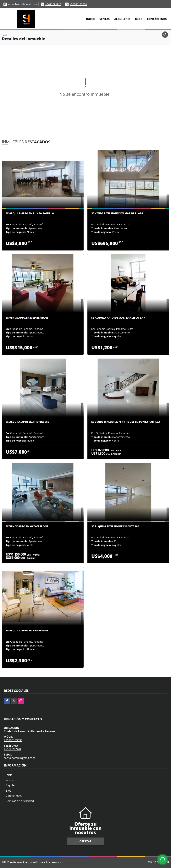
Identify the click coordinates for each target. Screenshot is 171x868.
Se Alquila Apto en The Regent (27, 631)
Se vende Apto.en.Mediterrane (27, 318)
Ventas (105, 19)
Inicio (90, 19)
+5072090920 (53, 4)
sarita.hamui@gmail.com (19, 758)
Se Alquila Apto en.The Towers (27, 422)
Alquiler (11, 785)
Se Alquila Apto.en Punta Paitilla (30, 213)
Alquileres (122, 19)
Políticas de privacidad (20, 801)
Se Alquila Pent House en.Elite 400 (115, 526)
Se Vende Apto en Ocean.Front (27, 526)
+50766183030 (78, 4)
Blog (139, 19)
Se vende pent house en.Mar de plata (117, 213)
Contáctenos (157, 19)
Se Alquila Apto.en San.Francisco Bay (118, 318)
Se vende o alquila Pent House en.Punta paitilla (126, 422)
